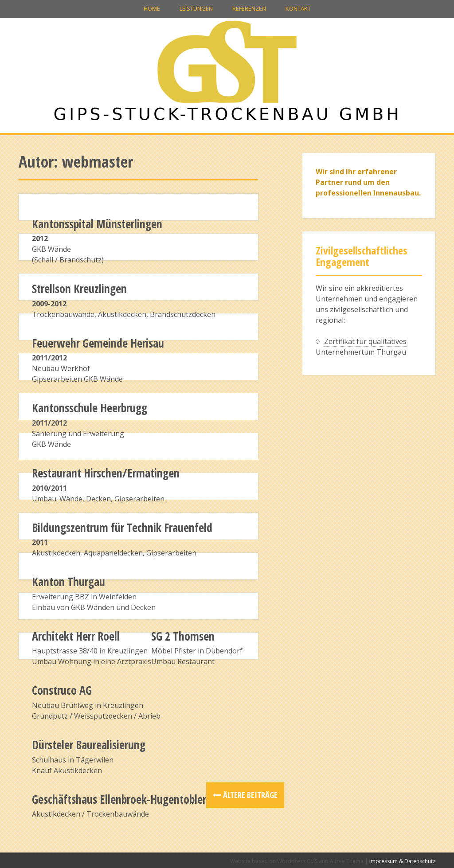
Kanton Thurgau (68, 582)
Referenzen (249, 8)
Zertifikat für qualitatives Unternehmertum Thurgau (361, 347)
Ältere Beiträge (250, 795)
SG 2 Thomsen (183, 636)
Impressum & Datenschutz (402, 861)
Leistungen (196, 8)
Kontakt (298, 8)
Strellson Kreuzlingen (79, 289)
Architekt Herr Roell (76, 636)
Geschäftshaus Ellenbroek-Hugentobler (119, 799)
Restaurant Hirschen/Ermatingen (106, 473)
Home (152, 8)
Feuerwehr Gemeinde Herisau (98, 343)
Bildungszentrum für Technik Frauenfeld (122, 528)
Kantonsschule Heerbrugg (90, 408)
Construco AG (62, 690)
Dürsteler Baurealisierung (89, 745)
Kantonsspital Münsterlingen (97, 224)
